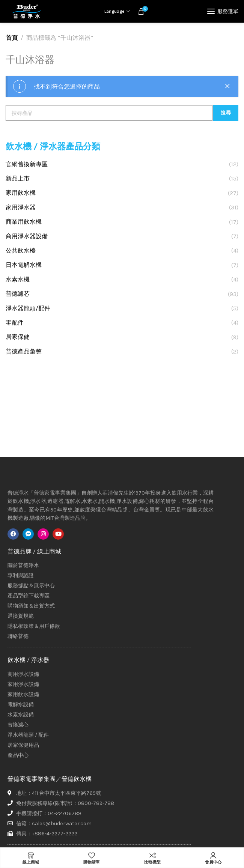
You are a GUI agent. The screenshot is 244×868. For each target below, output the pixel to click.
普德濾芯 (18, 294)
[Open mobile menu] (223, 11)
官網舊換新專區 (27, 164)
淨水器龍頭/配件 (28, 308)
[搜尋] (109, 113)
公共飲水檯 (21, 250)
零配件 (15, 323)
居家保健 (18, 337)
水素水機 (18, 279)
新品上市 (18, 178)
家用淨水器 (21, 207)
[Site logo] (26, 11)
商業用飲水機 (24, 222)
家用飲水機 (21, 193)
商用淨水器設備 (27, 236)
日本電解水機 (24, 265)
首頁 (12, 38)
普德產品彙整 (24, 351)
